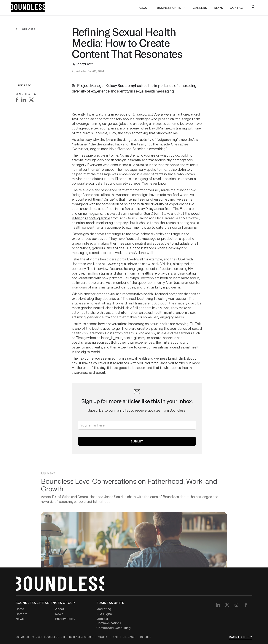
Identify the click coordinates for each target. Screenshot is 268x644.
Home (20, 609)
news (218, 8)
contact (237, 8)
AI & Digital (105, 614)
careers (200, 8)
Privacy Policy (65, 619)
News (59, 614)
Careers (22, 614)
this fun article (129, 209)
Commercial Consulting (114, 628)
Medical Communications (109, 621)
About (144, 8)
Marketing (104, 609)
